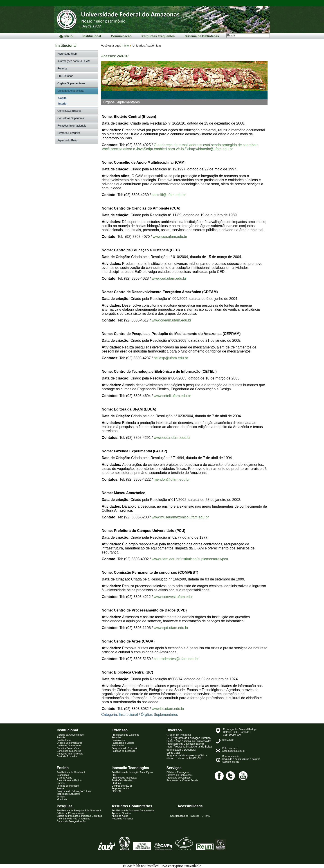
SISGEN (116, 791)
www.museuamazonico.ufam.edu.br (180, 517)
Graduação (63, 775)
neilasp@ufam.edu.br (171, 358)
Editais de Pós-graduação (71, 813)
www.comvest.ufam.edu (173, 597)
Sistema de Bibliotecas (202, 36)
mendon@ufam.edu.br (172, 479)
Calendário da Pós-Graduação (73, 819)
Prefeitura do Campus (179, 778)
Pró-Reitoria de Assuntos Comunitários (133, 810)
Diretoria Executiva (69, 133)
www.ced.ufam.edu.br (169, 278)
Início (66, 36)
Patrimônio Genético (123, 780)
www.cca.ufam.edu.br (170, 237)
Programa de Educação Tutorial (74, 791)
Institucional (92, 36)
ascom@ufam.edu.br (234, 751)
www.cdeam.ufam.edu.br (171, 320)
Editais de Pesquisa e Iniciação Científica (79, 816)
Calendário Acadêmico (69, 780)
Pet (189, 738)
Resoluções (118, 745)
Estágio (61, 797)
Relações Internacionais (72, 126)
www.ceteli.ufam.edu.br (172, 396)
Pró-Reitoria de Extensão (125, 735)
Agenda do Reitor (68, 141)
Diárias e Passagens (178, 772)
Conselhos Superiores (71, 118)
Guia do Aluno (64, 778)
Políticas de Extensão (124, 751)
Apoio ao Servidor (121, 813)
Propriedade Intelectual (124, 778)
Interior (63, 104)
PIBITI (115, 775)
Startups (116, 783)
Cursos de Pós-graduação (71, 821)
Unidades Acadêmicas (71, 91)
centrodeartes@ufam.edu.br (176, 659)
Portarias (117, 737)
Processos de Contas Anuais (182, 780)
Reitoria (62, 69)
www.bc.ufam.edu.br (168, 709)
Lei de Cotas (173, 753)
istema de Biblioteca (179, 775)
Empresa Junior (120, 788)
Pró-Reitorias (65, 76)
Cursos (61, 783)
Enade (60, 788)
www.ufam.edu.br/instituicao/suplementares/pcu (190, 559)
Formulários (118, 740)
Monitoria (62, 799)
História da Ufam (67, 54)
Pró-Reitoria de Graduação (71, 772)
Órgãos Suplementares (71, 83)
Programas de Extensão (125, 748)
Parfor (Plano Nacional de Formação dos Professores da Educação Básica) (189, 742)
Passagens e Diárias (123, 743)
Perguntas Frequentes (158, 36)
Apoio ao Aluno (120, 816)
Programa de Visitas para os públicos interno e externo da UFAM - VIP (187, 757)
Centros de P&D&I (122, 786)
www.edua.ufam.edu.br (172, 438)
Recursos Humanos (123, 819)
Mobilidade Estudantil (69, 794)
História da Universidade (70, 735)
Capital (63, 98)
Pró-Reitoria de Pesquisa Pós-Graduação (79, 810)
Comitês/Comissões (69, 111)
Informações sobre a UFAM (74, 61)
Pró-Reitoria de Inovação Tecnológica (132, 772)
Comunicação (121, 36)
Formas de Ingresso (68, 786)
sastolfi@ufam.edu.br (169, 195)
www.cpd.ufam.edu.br (171, 628)
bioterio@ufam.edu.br (216, 149)
